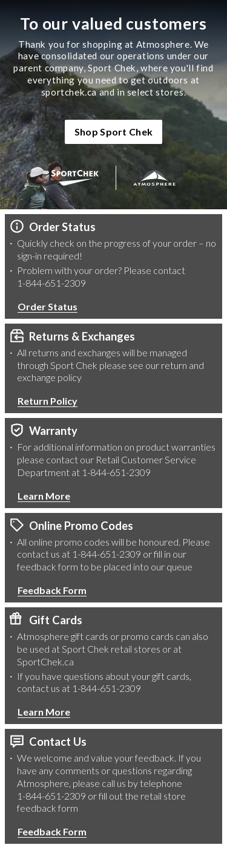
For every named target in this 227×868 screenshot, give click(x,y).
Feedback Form (52, 590)
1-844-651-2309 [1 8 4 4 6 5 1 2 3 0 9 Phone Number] (51, 283)
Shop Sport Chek (114, 132)
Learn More (44, 496)
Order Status (48, 306)
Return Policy (48, 401)
